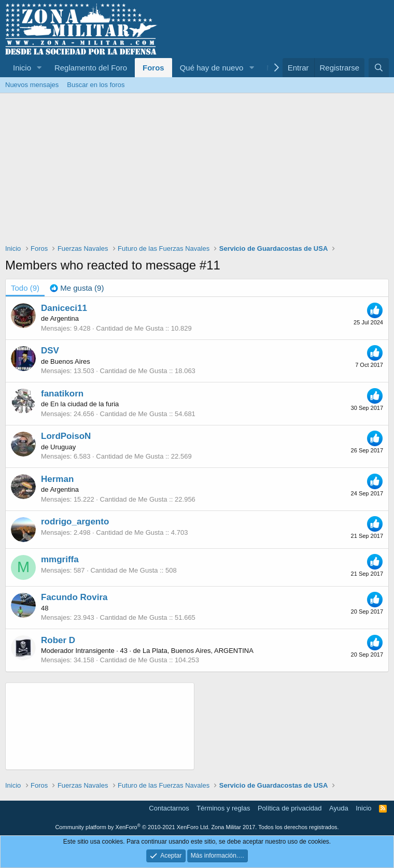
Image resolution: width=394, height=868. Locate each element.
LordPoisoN (66, 436)
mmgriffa (60, 559)
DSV (50, 351)
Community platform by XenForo (132, 827)
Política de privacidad (290, 808)
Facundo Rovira (74, 597)
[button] (39, 68)
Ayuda (339, 808)
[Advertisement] (197, 171)
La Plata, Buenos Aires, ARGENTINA (198, 651)
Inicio (22, 68)
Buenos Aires (70, 361)
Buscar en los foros (96, 85)
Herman (57, 479)
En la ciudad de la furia (85, 404)
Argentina (64, 318)
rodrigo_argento (75, 522)
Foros (153, 68)
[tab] (77, 288)
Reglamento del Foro (91, 68)
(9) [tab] (25, 288)
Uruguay (63, 447)
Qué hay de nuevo (212, 68)
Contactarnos (169, 808)
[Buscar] (379, 68)
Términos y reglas (223, 808)
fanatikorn (62, 394)
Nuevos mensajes (32, 85)
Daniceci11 (64, 308)
